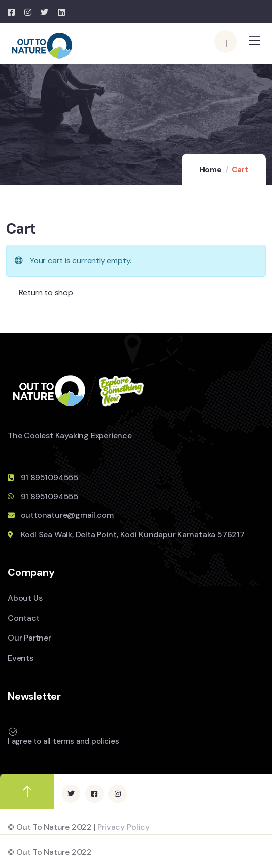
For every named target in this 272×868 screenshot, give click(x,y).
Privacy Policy (123, 827)
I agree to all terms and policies (63, 741)
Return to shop (45, 292)
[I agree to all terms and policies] (13, 732)
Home (211, 170)
